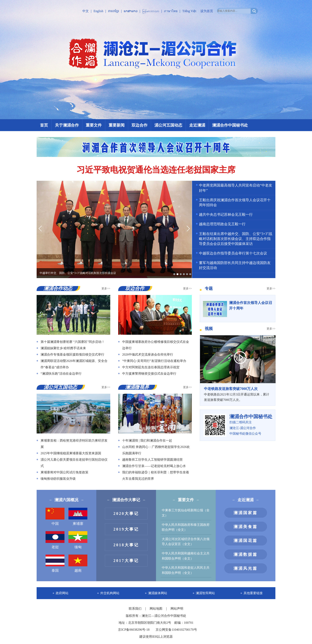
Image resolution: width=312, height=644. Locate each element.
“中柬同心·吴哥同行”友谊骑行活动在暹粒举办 (154, 361)
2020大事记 (126, 513)
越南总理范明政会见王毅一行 (222, 224)
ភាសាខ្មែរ (114, 11)
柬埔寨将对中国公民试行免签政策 (64, 472)
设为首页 (207, 11)
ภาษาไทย (171, 11)
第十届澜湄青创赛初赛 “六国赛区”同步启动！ (73, 342)
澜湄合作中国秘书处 (230, 125)
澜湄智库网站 (205, 593)
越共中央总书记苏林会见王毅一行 (226, 215)
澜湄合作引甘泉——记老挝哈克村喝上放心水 (154, 466)
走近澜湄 (197, 125)
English (98, 11)
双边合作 (139, 125)
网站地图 (156, 609)
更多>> (106, 289)
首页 (44, 125)
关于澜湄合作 (67, 125)
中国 (55, 517)
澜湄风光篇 (246, 568)
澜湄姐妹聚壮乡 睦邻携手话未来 (63, 348)
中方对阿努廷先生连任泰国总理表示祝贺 (151, 367)
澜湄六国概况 (66, 500)
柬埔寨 (78, 517)
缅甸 (78, 540)
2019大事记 (126, 529)
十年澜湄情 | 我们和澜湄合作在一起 (147, 440)
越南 (78, 564)
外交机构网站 (110, 593)
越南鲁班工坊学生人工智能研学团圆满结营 (152, 460)
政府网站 (62, 593)
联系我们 (136, 609)
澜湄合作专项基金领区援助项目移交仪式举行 (72, 354)
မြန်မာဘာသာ (151, 11)
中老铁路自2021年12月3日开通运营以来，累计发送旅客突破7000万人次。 (238, 394)
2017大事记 (126, 561)
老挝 (55, 540)
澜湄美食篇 (246, 527)
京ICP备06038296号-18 (134, 630)
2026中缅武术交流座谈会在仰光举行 (148, 354)
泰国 (55, 564)
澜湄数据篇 (246, 554)
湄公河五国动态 (168, 125)
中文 (86, 11)
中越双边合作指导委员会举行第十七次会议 (233, 253)
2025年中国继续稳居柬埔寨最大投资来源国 (71, 453)
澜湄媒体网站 (158, 593)
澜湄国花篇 (246, 541)
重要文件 (94, 125)
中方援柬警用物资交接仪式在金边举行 (149, 374)
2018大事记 (126, 545)
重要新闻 (117, 125)
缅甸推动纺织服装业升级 (58, 479)
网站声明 (177, 609)
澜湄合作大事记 (126, 500)
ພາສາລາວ (131, 11)
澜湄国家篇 (246, 513)
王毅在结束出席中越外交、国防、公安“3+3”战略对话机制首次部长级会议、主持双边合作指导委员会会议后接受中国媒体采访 (236, 239)
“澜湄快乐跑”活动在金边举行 (61, 374)
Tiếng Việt (189, 11)
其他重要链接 (253, 593)
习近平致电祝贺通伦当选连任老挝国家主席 (156, 170)
